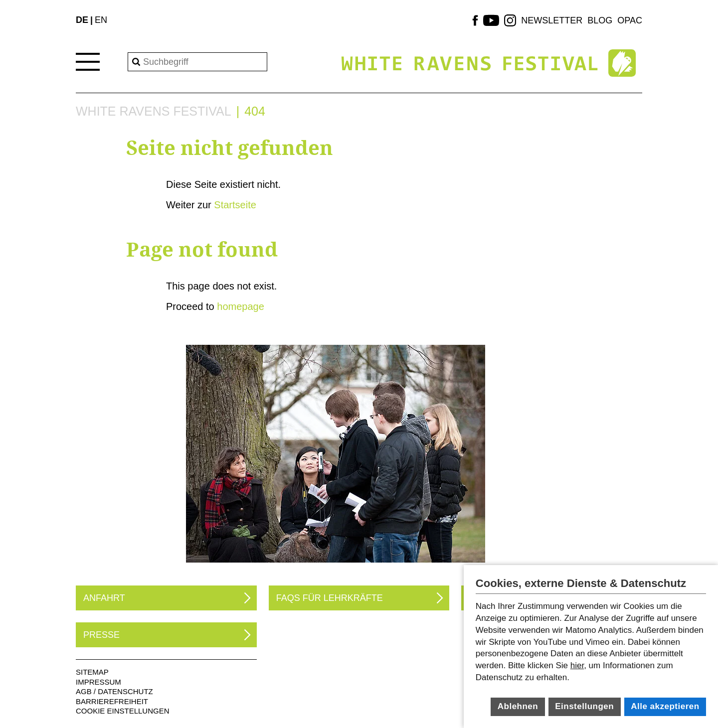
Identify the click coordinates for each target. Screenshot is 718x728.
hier (577, 665)
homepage (241, 306)
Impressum (98, 682)
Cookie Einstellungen (123, 711)
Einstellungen (584, 706)
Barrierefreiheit (112, 701)
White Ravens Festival (154, 111)
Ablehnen (518, 706)
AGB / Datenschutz (114, 691)
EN (101, 20)
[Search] (197, 62)
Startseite (235, 205)
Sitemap (92, 672)
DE (82, 20)
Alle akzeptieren (665, 706)
